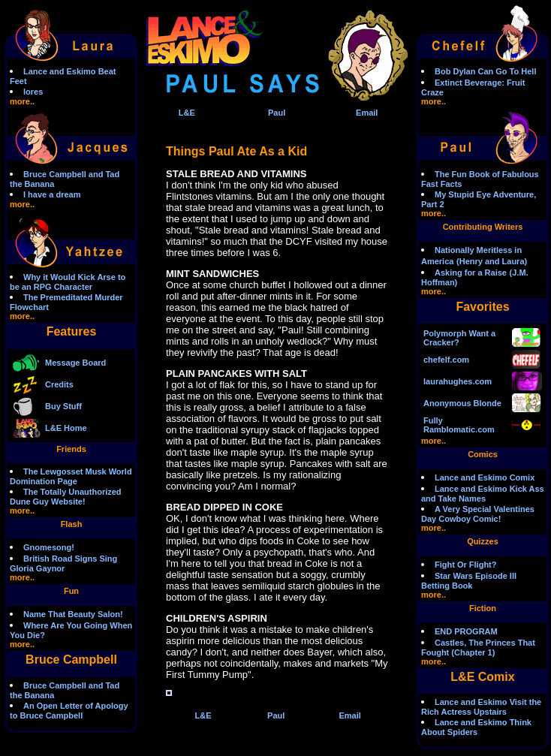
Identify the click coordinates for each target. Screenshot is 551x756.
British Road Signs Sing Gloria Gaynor (63, 563)
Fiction (483, 608)
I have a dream (52, 194)
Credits (59, 384)
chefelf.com (446, 360)
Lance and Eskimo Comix (485, 477)
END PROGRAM (466, 631)
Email (367, 113)
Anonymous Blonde (462, 403)
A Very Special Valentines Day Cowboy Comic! (478, 514)
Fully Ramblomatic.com (459, 425)
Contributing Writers (483, 227)
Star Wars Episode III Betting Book (469, 581)
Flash (72, 524)
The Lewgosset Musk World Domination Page (71, 476)
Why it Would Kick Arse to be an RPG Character (68, 282)
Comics (483, 454)
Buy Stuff (63, 406)
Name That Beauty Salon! (73, 614)
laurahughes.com (458, 381)
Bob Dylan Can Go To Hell (485, 71)
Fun (71, 591)
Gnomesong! (49, 547)
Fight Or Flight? (465, 565)
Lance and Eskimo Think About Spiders (476, 727)
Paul (277, 113)
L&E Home (66, 428)
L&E (187, 113)
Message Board (75, 363)
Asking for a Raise (471, 273)
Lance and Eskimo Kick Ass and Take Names (483, 494)
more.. (22, 101)
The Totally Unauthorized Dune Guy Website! (66, 497)
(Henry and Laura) (492, 261)
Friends (71, 449)
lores (33, 92)
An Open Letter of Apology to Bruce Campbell (69, 711)
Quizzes (483, 541)
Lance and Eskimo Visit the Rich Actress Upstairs (481, 707)
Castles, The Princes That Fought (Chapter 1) (478, 648)
